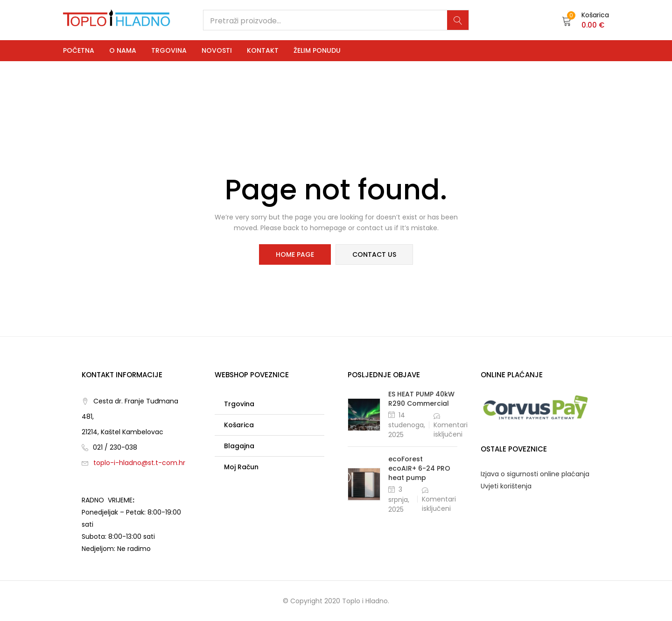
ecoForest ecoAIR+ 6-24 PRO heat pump (419, 468)
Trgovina (169, 50)
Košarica (239, 425)
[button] (585, 20)
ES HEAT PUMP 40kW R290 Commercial (421, 399)
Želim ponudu (317, 50)
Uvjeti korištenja (506, 486)
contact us (374, 254)
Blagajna (239, 446)
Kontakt (263, 50)
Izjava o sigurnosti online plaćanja (535, 474)
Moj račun (241, 467)
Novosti (217, 50)
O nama (123, 50)
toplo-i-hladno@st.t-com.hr (139, 463)
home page (295, 254)
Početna (79, 50)
